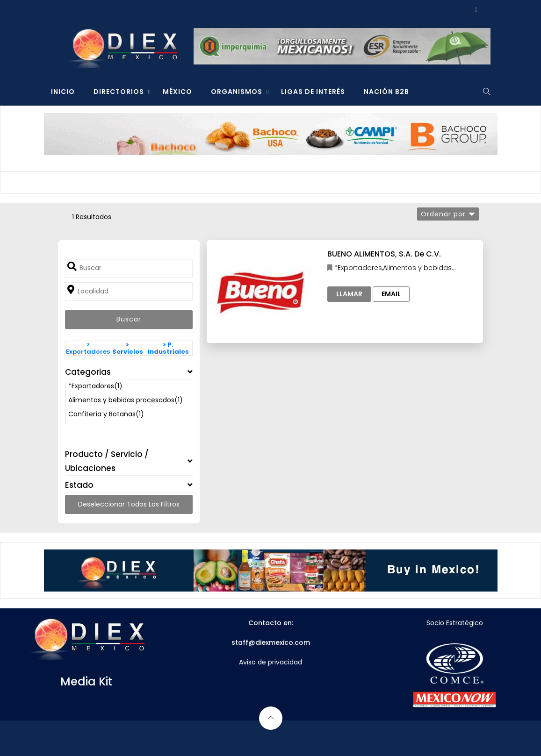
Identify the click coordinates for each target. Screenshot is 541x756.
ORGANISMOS (237, 92)
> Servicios (128, 348)
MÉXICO (177, 92)
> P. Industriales (168, 348)
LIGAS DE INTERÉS (313, 92)
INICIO (63, 92)
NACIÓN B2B (386, 92)
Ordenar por (443, 214)
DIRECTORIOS (119, 92)
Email (391, 294)
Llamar (349, 294)
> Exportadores (88, 348)
